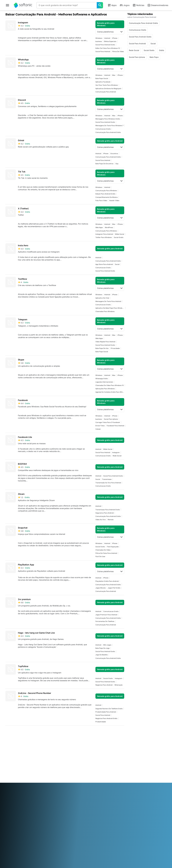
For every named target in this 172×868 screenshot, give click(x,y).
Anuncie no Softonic (55, 772)
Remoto (111, 520)
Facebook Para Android (115, 426)
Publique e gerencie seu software (57, 764)
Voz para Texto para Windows (107, 85)
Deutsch (14, 791)
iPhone (115, 38)
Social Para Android (103, 51)
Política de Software (55, 769)
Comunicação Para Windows (106, 191)
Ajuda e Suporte (12, 766)
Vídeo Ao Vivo (101, 520)
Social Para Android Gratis (105, 45)
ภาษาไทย (9, 794)
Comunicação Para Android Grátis (108, 132)
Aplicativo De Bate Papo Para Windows (110, 308)
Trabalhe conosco (13, 770)
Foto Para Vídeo (101, 200)
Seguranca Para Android (105, 513)
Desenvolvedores (158, 5)
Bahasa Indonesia (49, 791)
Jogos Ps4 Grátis (114, 588)
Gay (117, 164)
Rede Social (117, 456)
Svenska (118, 791)
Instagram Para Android (104, 234)
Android (107, 38)
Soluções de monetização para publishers (57, 758)
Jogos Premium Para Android (106, 615)
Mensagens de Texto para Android (108, 301)
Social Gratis (119, 237)
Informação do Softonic (15, 756)
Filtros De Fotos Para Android (106, 553)
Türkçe (17, 794)
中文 (33, 794)
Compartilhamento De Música (106, 197)
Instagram (116, 452)
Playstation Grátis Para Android (107, 581)
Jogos (125, 5)
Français (37, 791)
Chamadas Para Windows (105, 311)
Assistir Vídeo (114, 200)
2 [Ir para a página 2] (16, 732)
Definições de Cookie (97, 775)
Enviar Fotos (100, 426)
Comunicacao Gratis (103, 129)
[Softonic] (23, 5)
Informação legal (95, 760)
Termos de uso (94, 764)
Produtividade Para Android (106, 712)
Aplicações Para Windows (105, 389)
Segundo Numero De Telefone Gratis (109, 709)
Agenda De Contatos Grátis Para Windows (110, 392)
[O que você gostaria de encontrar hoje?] (100, 5)
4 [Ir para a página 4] (32, 732)
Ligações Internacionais (104, 382)
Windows (99, 38)
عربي (7, 791)
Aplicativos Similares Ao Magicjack (108, 89)
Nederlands (83, 791)
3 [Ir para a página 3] (24, 732)
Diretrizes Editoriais (14, 773)
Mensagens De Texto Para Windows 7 (109, 126)
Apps (112, 5)
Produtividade (101, 722)
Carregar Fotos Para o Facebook (108, 422)
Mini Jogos (107, 645)
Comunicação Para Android (106, 92)
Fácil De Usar (100, 556)
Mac (114, 75)
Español (29, 791)
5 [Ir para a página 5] (40, 732)
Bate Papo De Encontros (104, 164)
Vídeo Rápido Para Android (105, 342)
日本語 (68, 791)
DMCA (90, 756)
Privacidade (115, 348)
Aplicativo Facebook (103, 82)
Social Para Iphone (111, 419)
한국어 (74, 791)
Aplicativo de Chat (102, 298)
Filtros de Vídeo (118, 51)
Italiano (61, 791)
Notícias (138, 5)
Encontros (114, 154)
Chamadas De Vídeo (103, 550)
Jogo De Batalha (102, 655)
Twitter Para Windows (104, 237)
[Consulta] (67, 5)
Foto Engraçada (113, 547)
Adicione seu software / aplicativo (15, 778)
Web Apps (99, 227)
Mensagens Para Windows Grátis (108, 119)
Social (117, 264)
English (22, 791)
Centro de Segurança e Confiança (15, 761)
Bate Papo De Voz (102, 348)
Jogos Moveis (101, 588)
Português (100, 791)
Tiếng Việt (25, 794)
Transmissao (107, 479)
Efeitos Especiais (110, 41)
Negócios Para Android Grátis (106, 718)
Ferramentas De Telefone (105, 621)
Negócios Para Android (104, 685)
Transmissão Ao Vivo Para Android (108, 483)
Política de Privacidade (97, 767)
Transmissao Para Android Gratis (108, 510)
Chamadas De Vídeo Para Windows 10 (110, 385)
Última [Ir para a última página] (118, 732)
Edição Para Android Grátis (105, 194)
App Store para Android (104, 264)
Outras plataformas (110, 32)
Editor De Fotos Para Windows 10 (108, 48)
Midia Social (120, 234)
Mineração (119, 685)
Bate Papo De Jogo (102, 648)
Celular (98, 429)
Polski (92, 791)
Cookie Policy (93, 771)
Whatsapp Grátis (102, 379)
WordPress (109, 227)
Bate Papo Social (102, 78)
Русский (109, 791)
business (99, 41)
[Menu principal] (7, 5)
